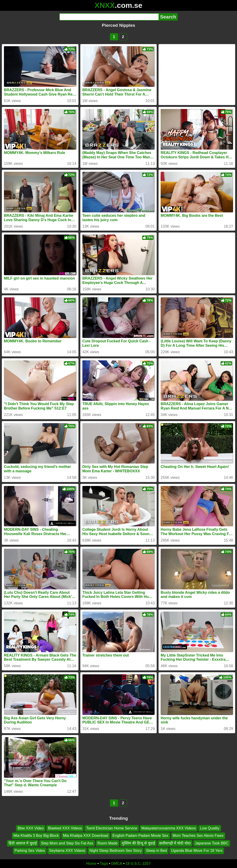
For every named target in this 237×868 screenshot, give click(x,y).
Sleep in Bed (156, 851)
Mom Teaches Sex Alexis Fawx (198, 836)
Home (91, 863)
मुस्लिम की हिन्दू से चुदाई (138, 843)
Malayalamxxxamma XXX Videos (169, 828)
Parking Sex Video (30, 851)
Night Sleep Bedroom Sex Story (115, 851)
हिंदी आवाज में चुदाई (23, 843)
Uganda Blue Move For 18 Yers (197, 851)
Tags (104, 863)
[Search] (109, 17)
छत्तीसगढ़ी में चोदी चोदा (175, 843)
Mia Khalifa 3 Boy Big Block (36, 836)
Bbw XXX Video (31, 828)
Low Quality (210, 828)
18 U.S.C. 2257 (138, 863)
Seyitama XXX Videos (67, 851)
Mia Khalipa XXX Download (86, 836)
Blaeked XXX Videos (65, 828)
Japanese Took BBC (212, 843)
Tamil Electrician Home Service (112, 828)
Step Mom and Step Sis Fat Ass (67, 843)
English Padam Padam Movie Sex (140, 836)
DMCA (117, 863)
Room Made (108, 843)
